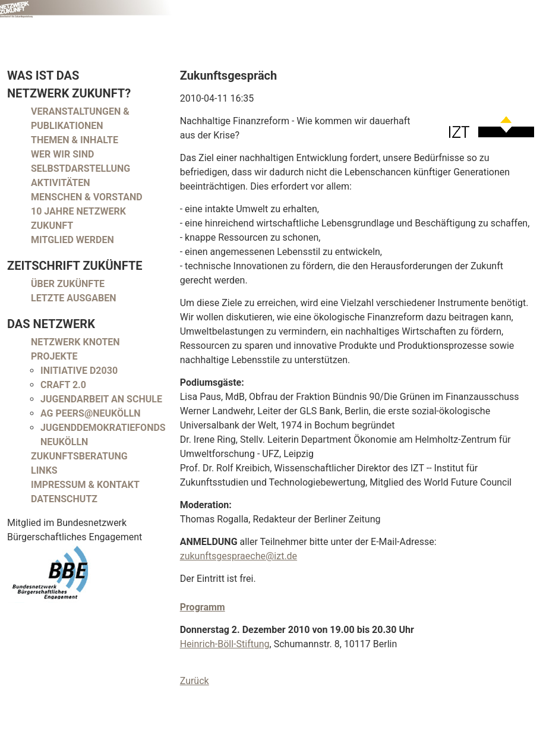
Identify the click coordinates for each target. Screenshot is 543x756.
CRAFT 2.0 (63, 385)
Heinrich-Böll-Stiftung (225, 644)
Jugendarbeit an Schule (101, 399)
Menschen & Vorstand (87, 197)
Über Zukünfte (68, 284)
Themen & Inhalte (75, 140)
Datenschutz (64, 499)
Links (44, 470)
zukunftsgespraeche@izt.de (239, 556)
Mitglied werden (72, 240)
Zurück (195, 681)
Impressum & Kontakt (85, 485)
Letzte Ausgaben (74, 298)
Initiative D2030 (79, 371)
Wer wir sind (62, 154)
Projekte (54, 356)
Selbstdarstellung (80, 168)
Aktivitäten (61, 183)
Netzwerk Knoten (75, 342)
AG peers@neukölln (91, 413)
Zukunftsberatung (79, 456)
